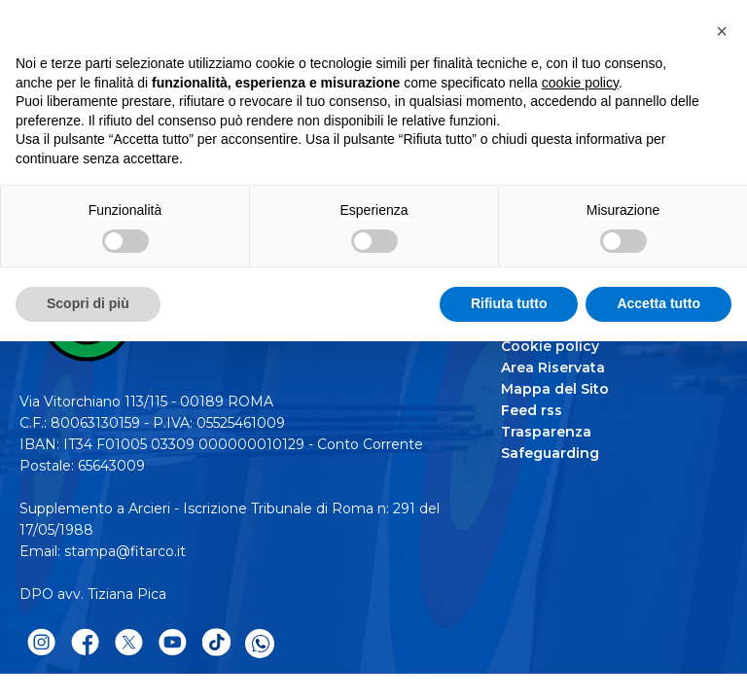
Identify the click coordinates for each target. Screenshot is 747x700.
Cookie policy (550, 346)
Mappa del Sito (555, 389)
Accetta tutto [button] (658, 303)
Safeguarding (550, 453)
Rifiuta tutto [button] (509, 303)
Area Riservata (553, 367)
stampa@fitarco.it (125, 551)
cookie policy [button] (580, 83)
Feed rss (532, 410)
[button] (722, 31)
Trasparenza (546, 432)
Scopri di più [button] (88, 303)
